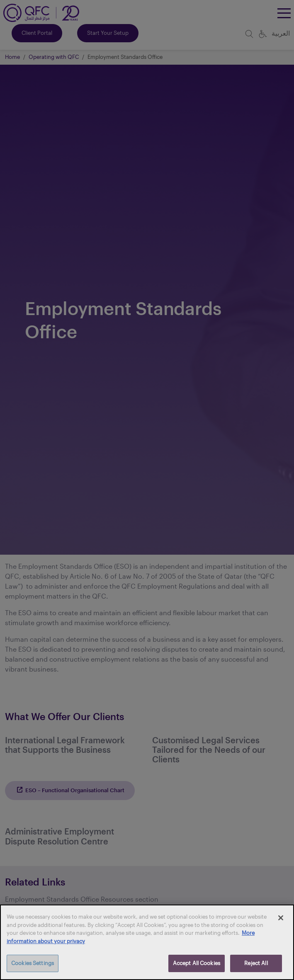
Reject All (256, 963)
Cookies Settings (33, 963)
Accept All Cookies (197, 963)
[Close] (281, 918)
